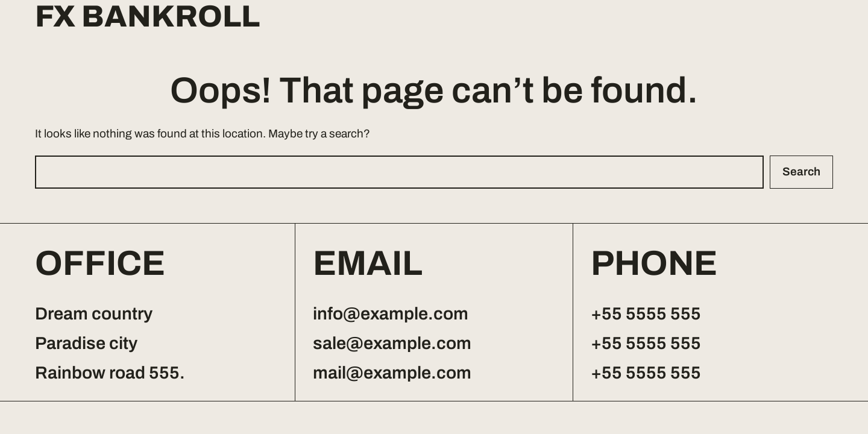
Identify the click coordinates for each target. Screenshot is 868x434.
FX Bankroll (147, 17)
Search (801, 171)
